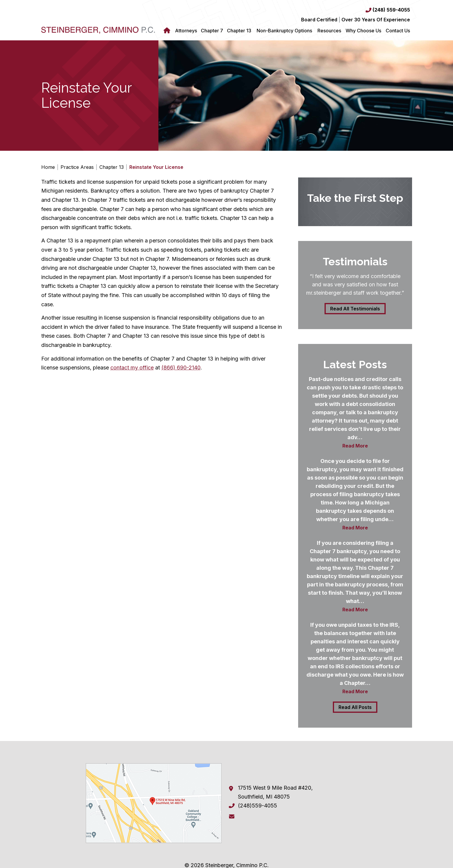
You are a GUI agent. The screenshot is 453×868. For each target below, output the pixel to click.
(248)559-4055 (258, 806)
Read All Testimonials (355, 309)
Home (168, 31)
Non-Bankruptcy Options (284, 31)
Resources (329, 31)
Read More (355, 446)
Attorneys (186, 31)
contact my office (132, 368)
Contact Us (398, 31)
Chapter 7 (212, 31)
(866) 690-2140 (181, 368)
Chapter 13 (239, 31)
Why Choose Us (363, 31)
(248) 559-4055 (391, 10)
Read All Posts (355, 707)
